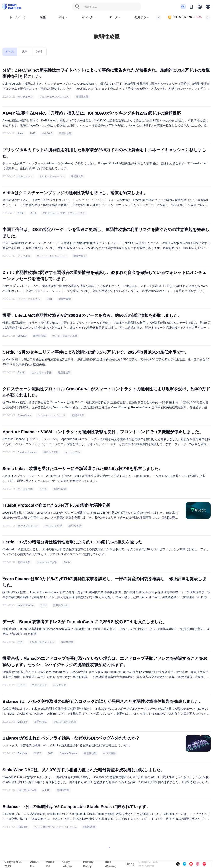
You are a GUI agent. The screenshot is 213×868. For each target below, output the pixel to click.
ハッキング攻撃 (53, 526)
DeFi (33, 133)
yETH (43, 605)
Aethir (21, 213)
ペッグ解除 (109, 753)
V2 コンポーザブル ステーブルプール (55, 827)
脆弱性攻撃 (82, 97)
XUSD (38, 753)
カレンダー (89, 17)
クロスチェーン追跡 (65, 722)
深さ (64, 17)
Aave (20, 133)
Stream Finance (69, 753)
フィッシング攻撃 (47, 562)
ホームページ (18, 17)
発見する (142, 17)
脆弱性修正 (80, 256)
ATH (33, 213)
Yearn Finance (26, 605)
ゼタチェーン (25, 97)
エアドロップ (39, 685)
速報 (43, 17)
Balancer (23, 722)
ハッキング (60, 685)
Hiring (130, 864)
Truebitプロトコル (28, 526)
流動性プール (61, 605)
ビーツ (43, 489)
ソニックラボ (25, 489)
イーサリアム (73, 452)
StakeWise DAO (27, 790)
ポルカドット (25, 176)
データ (115, 17)
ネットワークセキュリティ (52, 256)
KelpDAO (47, 133)
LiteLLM (22, 336)
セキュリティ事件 (41, 372)
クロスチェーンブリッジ (51, 415)
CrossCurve (24, 415)
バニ (20, 642)
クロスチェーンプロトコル (54, 97)
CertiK (21, 372)
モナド (21, 685)
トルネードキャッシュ (52, 176)
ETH (49, 299)
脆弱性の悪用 (51, 452)
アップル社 (24, 256)
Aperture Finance (27, 452)
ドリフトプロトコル (29, 299)
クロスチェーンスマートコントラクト (64, 213)
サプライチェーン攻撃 (65, 336)
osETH (46, 790)
